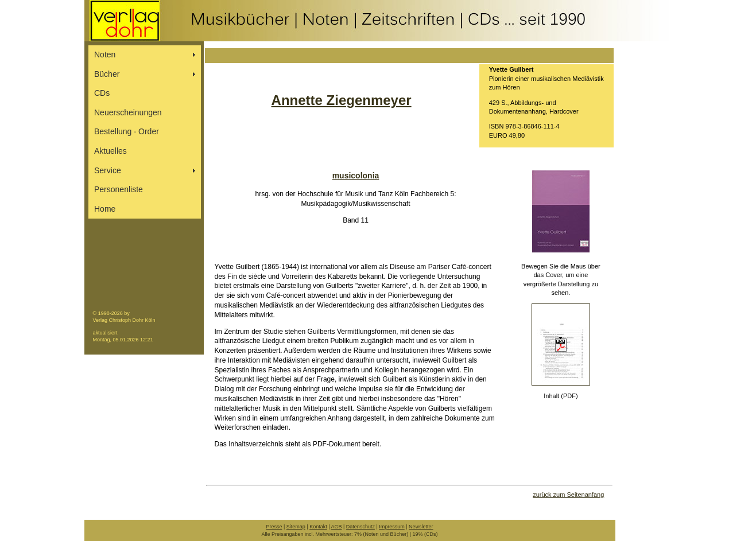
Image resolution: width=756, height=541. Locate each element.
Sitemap (296, 527)
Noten (105, 55)
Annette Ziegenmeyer (342, 100)
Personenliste (119, 189)
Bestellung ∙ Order (127, 131)
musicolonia (356, 176)
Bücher (107, 74)
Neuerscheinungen (128, 112)
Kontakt (318, 527)
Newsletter (421, 527)
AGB (337, 527)
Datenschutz (360, 527)
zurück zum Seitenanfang (568, 495)
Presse (274, 527)
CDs (102, 93)
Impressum (392, 527)
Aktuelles (111, 151)
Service (108, 170)
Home (105, 209)
